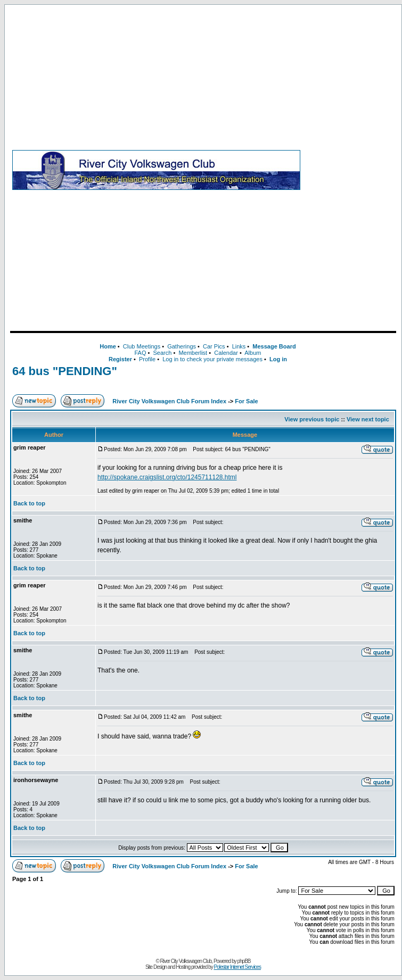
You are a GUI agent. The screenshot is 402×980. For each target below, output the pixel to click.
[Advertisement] (350, 170)
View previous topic (312, 419)
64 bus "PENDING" (65, 371)
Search (162, 353)
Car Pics (214, 346)
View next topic (368, 419)
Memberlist (193, 353)
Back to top (29, 503)
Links (239, 346)
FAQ (140, 353)
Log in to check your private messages (212, 359)
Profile (147, 359)
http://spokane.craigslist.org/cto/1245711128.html (167, 477)
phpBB (244, 961)
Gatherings (182, 346)
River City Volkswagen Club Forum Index (169, 401)
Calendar (226, 353)
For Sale (246, 401)
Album (253, 353)
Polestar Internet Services (237, 967)
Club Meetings (142, 346)
